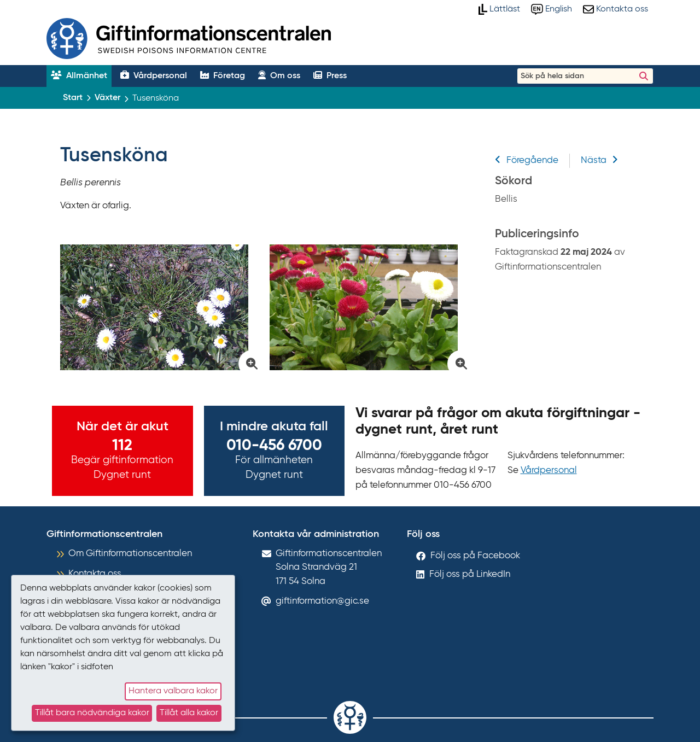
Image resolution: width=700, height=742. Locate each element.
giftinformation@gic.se (322, 601)
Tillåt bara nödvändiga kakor (92, 713)
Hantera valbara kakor (173, 691)
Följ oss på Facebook (475, 556)
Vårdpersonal (549, 471)
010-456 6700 (274, 446)
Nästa (599, 160)
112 (122, 446)
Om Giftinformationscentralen (130, 554)
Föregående (527, 160)
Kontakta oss (95, 574)
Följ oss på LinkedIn (470, 574)
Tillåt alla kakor (189, 713)
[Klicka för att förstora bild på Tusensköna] (159, 307)
